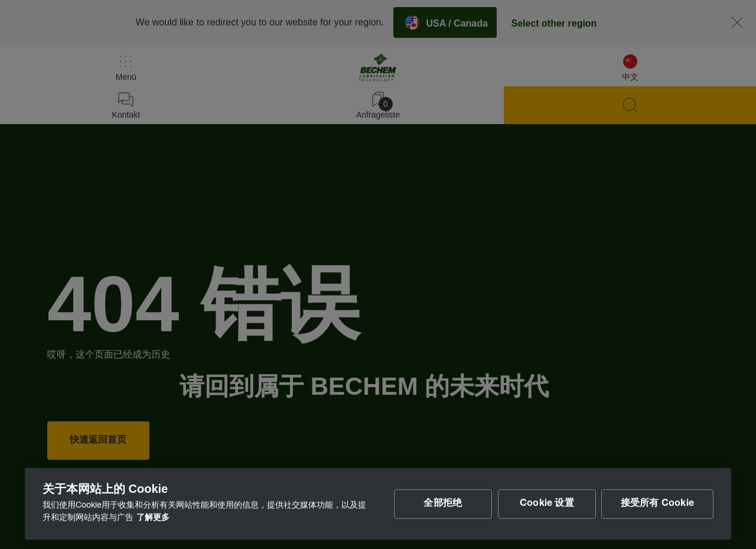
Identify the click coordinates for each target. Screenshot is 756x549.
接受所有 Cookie (657, 504)
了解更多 (153, 518)
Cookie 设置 (546, 504)
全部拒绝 (442, 504)
